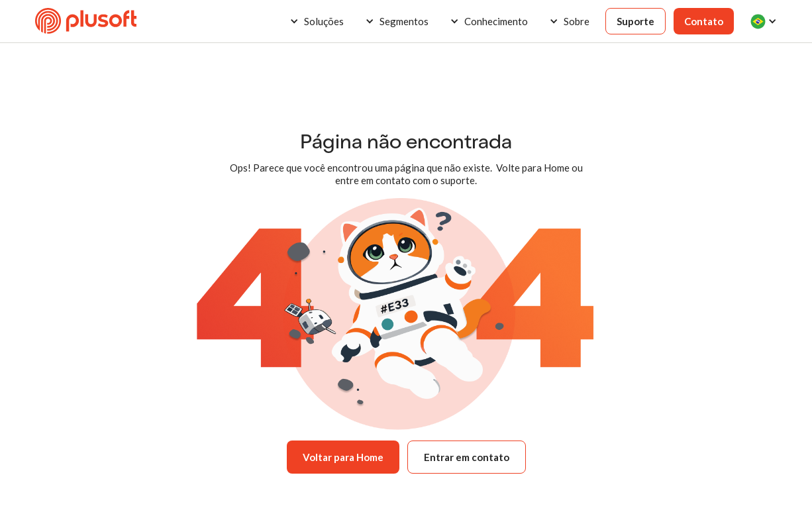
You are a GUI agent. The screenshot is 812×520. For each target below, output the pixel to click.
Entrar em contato (467, 457)
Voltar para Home (343, 457)
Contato (704, 21)
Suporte (635, 21)
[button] (317, 21)
